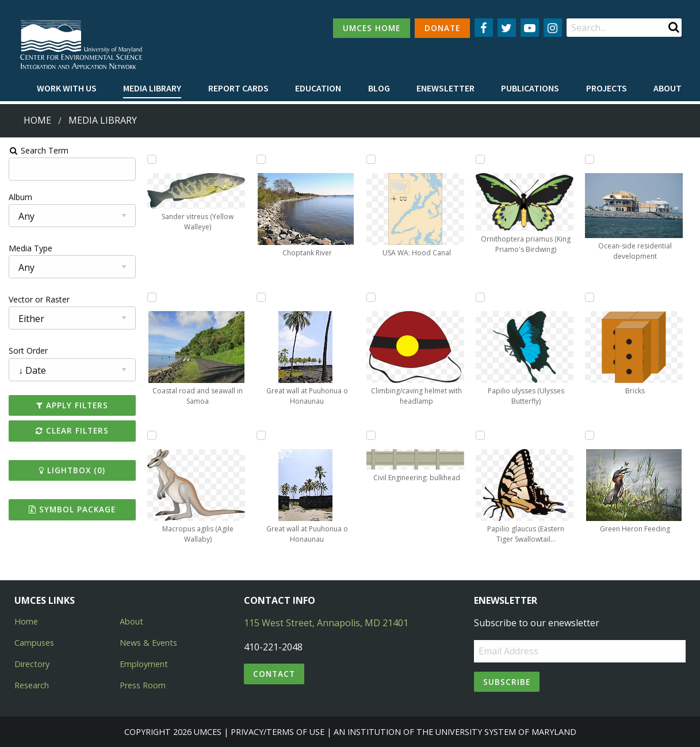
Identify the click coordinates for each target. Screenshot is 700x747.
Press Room (143, 685)
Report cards (238, 88)
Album (19, 197)
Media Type (29, 248)
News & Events (148, 643)
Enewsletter (445, 88)
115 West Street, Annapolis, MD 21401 (326, 623)
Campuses (34, 643)
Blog (379, 88)
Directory (32, 664)
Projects (607, 88)
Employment (144, 664)
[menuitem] (67, 89)
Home (37, 120)
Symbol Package (71, 509)
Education (318, 88)
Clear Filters (71, 430)
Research (32, 685)
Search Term (38, 150)
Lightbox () (71, 470)
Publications (530, 88)
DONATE (442, 28)
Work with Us (67, 88)
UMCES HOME (372, 28)
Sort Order (27, 350)
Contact (274, 674)
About (668, 88)
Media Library (152, 88)
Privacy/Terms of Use (278, 732)
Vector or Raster (38, 299)
